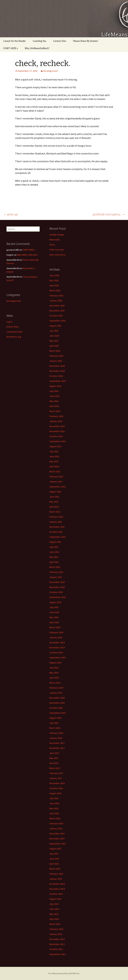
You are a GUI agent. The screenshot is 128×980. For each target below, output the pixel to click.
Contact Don (60, 41)
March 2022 (55, 512)
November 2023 (57, 431)
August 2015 (55, 849)
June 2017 (54, 753)
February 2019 (56, 688)
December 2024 (57, 366)
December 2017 (57, 743)
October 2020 (56, 592)
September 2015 (58, 844)
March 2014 (55, 924)
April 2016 (54, 813)
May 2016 (54, 808)
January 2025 (56, 361)
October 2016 (56, 788)
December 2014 (57, 884)
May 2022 (54, 502)
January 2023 (56, 482)
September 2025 (58, 321)
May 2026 (54, 280)
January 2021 (56, 577)
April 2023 (54, 466)
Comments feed (14, 332)
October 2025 (56, 316)
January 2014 (56, 934)
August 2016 (55, 793)
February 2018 (56, 733)
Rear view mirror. (58, 255)
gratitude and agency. (109, 214)
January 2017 (56, 778)
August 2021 (55, 542)
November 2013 (57, 944)
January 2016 (56, 829)
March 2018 (55, 728)
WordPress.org (14, 337)
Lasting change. (57, 235)
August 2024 (55, 386)
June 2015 (54, 859)
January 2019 (56, 693)
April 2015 (54, 864)
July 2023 (54, 451)
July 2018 (54, 723)
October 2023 (56, 436)
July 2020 (54, 607)
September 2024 (58, 381)
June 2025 (54, 336)
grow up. (11, 214)
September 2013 (58, 954)
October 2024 (56, 376)
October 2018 (56, 708)
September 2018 (58, 713)
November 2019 (57, 647)
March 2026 (55, 290)
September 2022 (58, 487)
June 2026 (54, 275)
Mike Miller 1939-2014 (27, 255)
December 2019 (57, 642)
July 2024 (54, 391)
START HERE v (11, 48)
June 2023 (54, 456)
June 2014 (54, 909)
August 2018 (55, 718)
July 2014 (54, 904)
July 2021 (54, 547)
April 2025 (54, 346)
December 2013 (57, 939)
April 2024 (54, 406)
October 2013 (56, 949)
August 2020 (55, 602)
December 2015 (57, 834)
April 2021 (54, 562)
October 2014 (56, 894)
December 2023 (57, 426)
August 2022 (55, 492)
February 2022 (56, 517)
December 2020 (57, 582)
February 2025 (56, 356)
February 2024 (56, 416)
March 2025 (55, 351)
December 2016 (57, 783)
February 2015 (56, 874)
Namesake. (55, 240)
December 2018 (57, 698)
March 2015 (55, 869)
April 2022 (54, 507)
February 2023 (56, 477)
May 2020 (54, 617)
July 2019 (54, 668)
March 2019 (55, 683)
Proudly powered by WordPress (64, 973)
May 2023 (54, 461)
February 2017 (56, 773)
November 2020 (57, 587)
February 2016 (56, 823)
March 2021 (55, 567)
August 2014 (55, 899)
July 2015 (54, 854)
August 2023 (55, 446)
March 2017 (55, 768)
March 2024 (55, 411)
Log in (9, 322)
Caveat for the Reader (15, 41)
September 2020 (58, 597)
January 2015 (56, 879)
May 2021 (54, 557)
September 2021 (58, 537)
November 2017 (57, 748)
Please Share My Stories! (86, 41)
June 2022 (54, 497)
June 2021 (54, 552)
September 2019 (58, 658)
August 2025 (55, 326)
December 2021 (57, 527)
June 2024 (54, 396)
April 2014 (54, 919)
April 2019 (54, 678)
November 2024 (57, 371)
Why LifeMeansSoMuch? (37, 48)
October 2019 (56, 653)
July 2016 (54, 798)
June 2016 (54, 803)
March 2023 (55, 472)
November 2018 (57, 703)
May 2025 (54, 341)
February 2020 (56, 632)
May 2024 (54, 401)
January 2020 (56, 637)
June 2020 (54, 612)
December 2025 (57, 306)
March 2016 (55, 818)
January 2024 (56, 421)
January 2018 (56, 738)
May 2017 (54, 758)
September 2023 (58, 441)
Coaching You (39, 41)
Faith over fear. (57, 250)
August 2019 (55, 663)
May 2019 (54, 673)
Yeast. (52, 245)
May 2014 (54, 914)
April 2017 (54, 763)
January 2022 (56, 522)
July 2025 (54, 331)
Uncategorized (50, 71)
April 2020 (54, 622)
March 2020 (55, 627)
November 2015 (57, 839)
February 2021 (56, 572)
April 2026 (54, 285)
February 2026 (56, 296)
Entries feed (12, 327)
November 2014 (57, 889)
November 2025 (57, 311)
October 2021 (56, 532)
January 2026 (56, 301)
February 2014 (56, 929)
